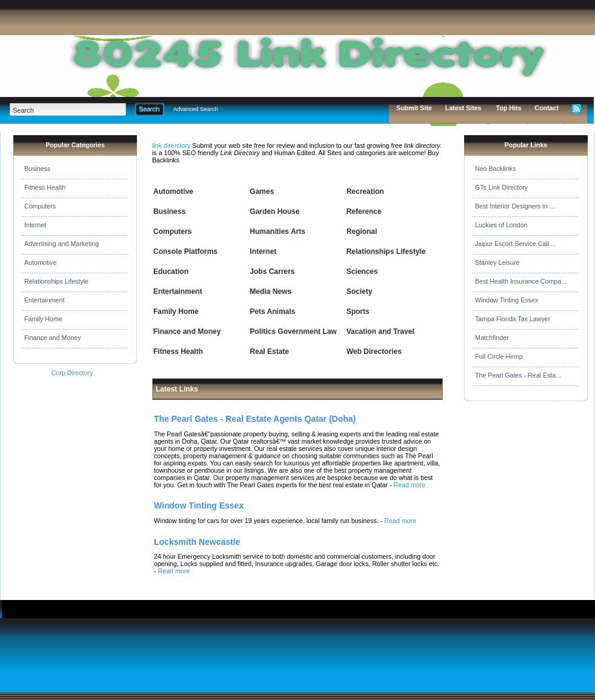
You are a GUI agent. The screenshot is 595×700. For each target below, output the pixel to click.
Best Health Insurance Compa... (521, 281)
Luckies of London (501, 225)
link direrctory (171, 145)
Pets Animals (272, 312)
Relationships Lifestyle (56, 281)
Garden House (274, 212)
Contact (547, 108)
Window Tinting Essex (507, 300)
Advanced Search (196, 109)
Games (262, 192)
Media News (271, 292)
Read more (409, 485)
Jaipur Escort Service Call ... (516, 244)
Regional (362, 232)
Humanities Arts (278, 232)
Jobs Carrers (272, 272)
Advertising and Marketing (61, 244)
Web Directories (374, 352)
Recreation (365, 192)
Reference (364, 212)
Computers (40, 206)
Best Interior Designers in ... (515, 206)
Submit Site (414, 108)
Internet (35, 225)
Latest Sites (464, 108)
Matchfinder (492, 338)
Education (171, 272)
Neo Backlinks (496, 168)
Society (360, 292)
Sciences (362, 272)
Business (37, 168)
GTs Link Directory (501, 187)
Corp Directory (72, 373)
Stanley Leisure (497, 262)
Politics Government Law (293, 332)
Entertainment (44, 300)
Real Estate (269, 352)
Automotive (40, 262)
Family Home (43, 319)
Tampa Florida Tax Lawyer (513, 319)
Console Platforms (185, 252)
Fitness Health (45, 187)
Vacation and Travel (381, 332)
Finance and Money (53, 338)
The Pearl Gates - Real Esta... (518, 375)
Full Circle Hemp (499, 356)
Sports (358, 312)
